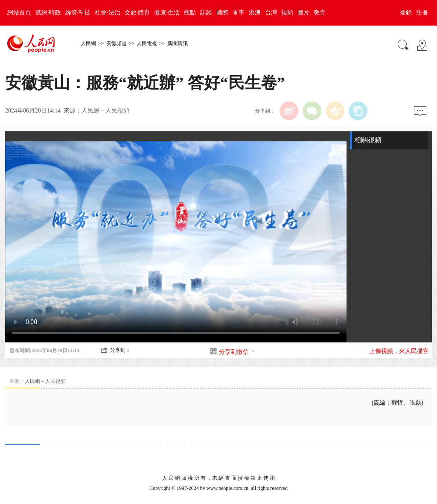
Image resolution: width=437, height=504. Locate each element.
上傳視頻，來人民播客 (399, 351)
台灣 (271, 13)
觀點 (190, 13)
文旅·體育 (137, 13)
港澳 (255, 13)
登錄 (406, 13)
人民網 (88, 43)
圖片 (303, 13)
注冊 (422, 13)
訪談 (206, 13)
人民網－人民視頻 (105, 111)
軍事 (239, 13)
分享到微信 (237, 352)
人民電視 (147, 43)
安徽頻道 (117, 43)
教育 (320, 13)
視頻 (287, 13)
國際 (222, 13)
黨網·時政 (48, 13)
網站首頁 (19, 13)
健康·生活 (167, 13)
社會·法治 (108, 13)
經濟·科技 (78, 13)
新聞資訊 (178, 43)
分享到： (120, 350)
